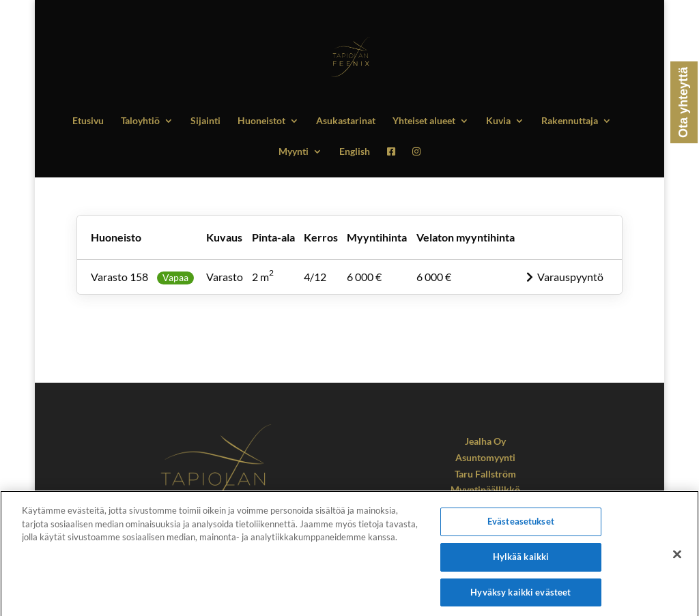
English (355, 152)
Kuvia (498, 121)
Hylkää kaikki (521, 561)
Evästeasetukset (521, 526)
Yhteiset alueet (424, 121)
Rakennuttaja (570, 121)
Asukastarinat (346, 121)
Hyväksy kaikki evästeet (520, 596)
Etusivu (88, 121)
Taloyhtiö (140, 121)
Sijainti (205, 121)
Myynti (294, 152)
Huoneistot (261, 121)
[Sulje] (677, 559)
